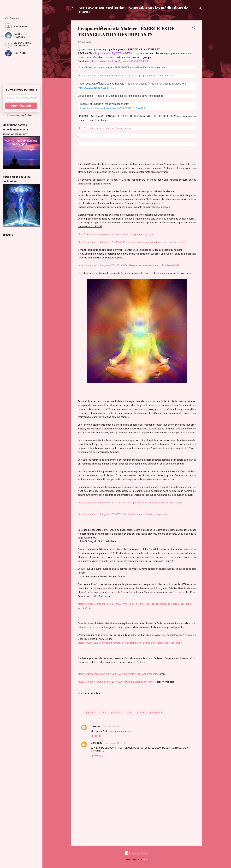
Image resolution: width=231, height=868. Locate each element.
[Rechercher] (200, 9)
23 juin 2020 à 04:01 (112, 726)
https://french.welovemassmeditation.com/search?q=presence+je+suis (116, 234)
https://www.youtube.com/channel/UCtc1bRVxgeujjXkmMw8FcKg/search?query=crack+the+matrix (130, 643)
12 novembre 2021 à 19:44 (116, 743)
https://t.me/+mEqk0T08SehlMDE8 (114, 53)
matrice (103, 713)
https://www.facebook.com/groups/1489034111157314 (113, 108)
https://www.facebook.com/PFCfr (97, 88)
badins (145, 859)
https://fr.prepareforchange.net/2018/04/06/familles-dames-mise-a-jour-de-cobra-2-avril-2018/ (129, 265)
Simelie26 (97, 743)
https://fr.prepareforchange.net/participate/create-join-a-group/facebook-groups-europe (125, 76)
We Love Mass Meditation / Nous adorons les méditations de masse (134, 10)
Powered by (21, 115)
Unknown (96, 726)
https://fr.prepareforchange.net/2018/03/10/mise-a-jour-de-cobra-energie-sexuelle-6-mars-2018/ (130, 503)
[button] (194, 28)
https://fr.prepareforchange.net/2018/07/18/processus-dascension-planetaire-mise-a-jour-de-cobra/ (132, 242)
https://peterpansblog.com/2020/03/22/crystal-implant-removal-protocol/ (117, 674)
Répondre (97, 736)
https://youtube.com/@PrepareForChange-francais (105, 128)
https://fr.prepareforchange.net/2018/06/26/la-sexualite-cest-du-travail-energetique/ (123, 514)
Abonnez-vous (21, 106)
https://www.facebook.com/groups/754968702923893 (119, 61)
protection (117, 713)
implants (90, 713)
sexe (129, 713)
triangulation (156, 713)
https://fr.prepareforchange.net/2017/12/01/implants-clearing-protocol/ (116, 682)
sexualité (141, 713)
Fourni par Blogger (137, 853)
